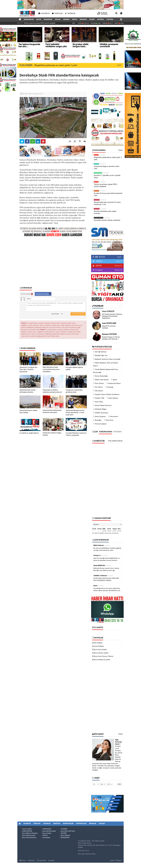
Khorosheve (113, 416)
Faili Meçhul (98, 391)
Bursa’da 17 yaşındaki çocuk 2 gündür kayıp (107, 176)
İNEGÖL (96, 191)
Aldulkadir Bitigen (100, 409)
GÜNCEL (58, 20)
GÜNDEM (66, 20)
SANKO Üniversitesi (101, 413)
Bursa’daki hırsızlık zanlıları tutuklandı (107, 220)
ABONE (98, 266)
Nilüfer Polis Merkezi (101, 380)
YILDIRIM (64, 829)
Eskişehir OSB (99, 398)
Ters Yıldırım (98, 387)
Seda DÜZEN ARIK (109, 323)
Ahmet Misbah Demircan (102, 405)
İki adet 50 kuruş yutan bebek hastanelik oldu (108, 194)
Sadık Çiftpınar (112, 398)
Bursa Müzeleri (65, 835)
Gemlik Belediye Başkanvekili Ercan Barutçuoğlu (106, 371)
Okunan (117, 432)
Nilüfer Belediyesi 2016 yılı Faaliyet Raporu (106, 364)
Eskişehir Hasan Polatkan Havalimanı (106, 394)
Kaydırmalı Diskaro (114, 383)
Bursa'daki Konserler (29, 835)
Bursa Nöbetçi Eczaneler (102, 660)
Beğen (120, 257)
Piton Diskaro (99, 383)
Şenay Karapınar (99, 416)
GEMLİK (96, 164)
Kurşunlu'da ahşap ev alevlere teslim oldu (107, 167)
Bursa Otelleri (47, 833)
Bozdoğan (97, 420)
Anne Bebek (46, 838)
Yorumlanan (105, 432)
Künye (23, 860)
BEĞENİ (100, 257)
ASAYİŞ (39, 20)
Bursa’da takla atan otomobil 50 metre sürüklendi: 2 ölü (107, 203)
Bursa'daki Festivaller (49, 831)
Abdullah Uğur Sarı (100, 355)
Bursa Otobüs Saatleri (101, 653)
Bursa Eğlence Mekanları (30, 833)
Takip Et (119, 261)
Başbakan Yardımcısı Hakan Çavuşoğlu (107, 359)
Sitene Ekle (41, 860)
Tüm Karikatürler (115, 441)
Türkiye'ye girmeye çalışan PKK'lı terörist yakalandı (40, 23)
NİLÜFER (97, 200)
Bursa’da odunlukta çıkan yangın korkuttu (105, 212)
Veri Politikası (98, 643)
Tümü (120, 150)
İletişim (31, 860)
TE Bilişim (118, 861)
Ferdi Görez (109, 420)
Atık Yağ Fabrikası (100, 352)
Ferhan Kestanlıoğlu (100, 376)
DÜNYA (75, 20)
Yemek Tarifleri (27, 829)
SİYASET (92, 20)
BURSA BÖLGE (29, 20)
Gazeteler (51, 861)
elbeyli (114, 380)
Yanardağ (109, 387)
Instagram (99, 270)
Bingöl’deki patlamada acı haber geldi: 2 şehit (56, 65)
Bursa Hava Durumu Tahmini (104, 656)
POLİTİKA (101, 20)
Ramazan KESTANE (109, 334)
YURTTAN (110, 20)
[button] (107, 524)
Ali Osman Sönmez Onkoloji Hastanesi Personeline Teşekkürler (112, 316)
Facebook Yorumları (43, 294)
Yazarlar (98, 306)
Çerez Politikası (99, 646)
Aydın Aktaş (98, 402)
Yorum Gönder (27, 294)
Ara (119, 784)
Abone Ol (118, 266)
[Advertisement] (53, 260)
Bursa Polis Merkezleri (29, 838)
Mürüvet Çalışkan (100, 424)
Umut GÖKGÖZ (108, 311)
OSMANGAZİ (98, 173)
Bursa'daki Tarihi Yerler (68, 831)
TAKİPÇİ (99, 261)
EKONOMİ (83, 20)
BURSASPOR (48, 20)
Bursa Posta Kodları (100, 650)
